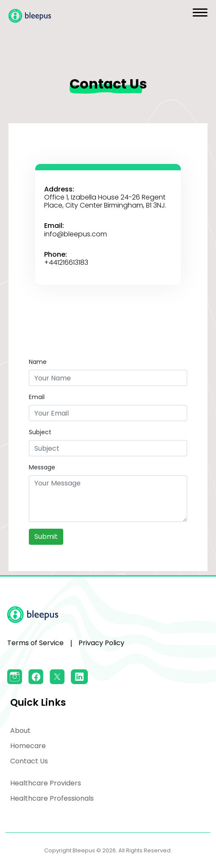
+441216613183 (66, 262)
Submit (46, 537)
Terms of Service (35, 643)
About (20, 731)
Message (42, 467)
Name (38, 362)
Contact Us (29, 761)
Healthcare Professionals (52, 798)
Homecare (28, 746)
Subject (40, 432)
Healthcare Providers (46, 783)
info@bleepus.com (76, 234)
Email (37, 397)
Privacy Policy (101, 643)
